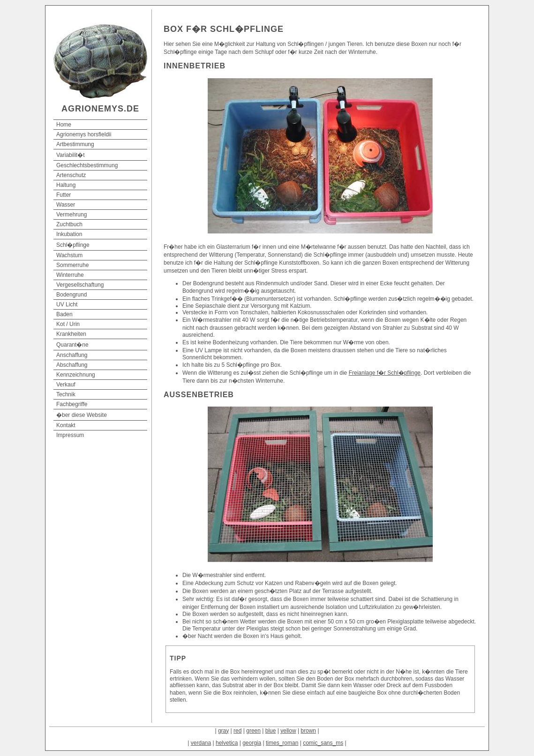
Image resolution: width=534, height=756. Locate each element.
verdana (201, 743)
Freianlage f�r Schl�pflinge (385, 373)
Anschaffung (72, 355)
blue (271, 731)
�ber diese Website (82, 415)
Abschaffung (72, 365)
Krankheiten (71, 334)
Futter (64, 195)
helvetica (227, 743)
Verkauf (66, 385)
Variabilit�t (70, 155)
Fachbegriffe (72, 404)
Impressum (70, 435)
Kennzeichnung (76, 375)
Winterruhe (70, 275)
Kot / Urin (68, 324)
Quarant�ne (72, 345)
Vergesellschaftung (80, 285)
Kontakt (66, 425)
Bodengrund (71, 295)
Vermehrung (71, 215)
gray (223, 731)
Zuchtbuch (69, 224)
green (253, 731)
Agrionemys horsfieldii (84, 134)
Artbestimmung (75, 144)
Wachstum (69, 255)
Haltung (66, 185)
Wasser (66, 205)
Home (64, 125)
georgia (252, 743)
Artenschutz (71, 175)
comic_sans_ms (323, 743)
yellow (288, 731)
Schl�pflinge (73, 245)
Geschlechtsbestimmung (87, 165)
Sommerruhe (72, 265)
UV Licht (67, 304)
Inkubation (69, 234)
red (237, 731)
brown (308, 731)
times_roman (282, 743)
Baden (64, 314)
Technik (66, 394)
